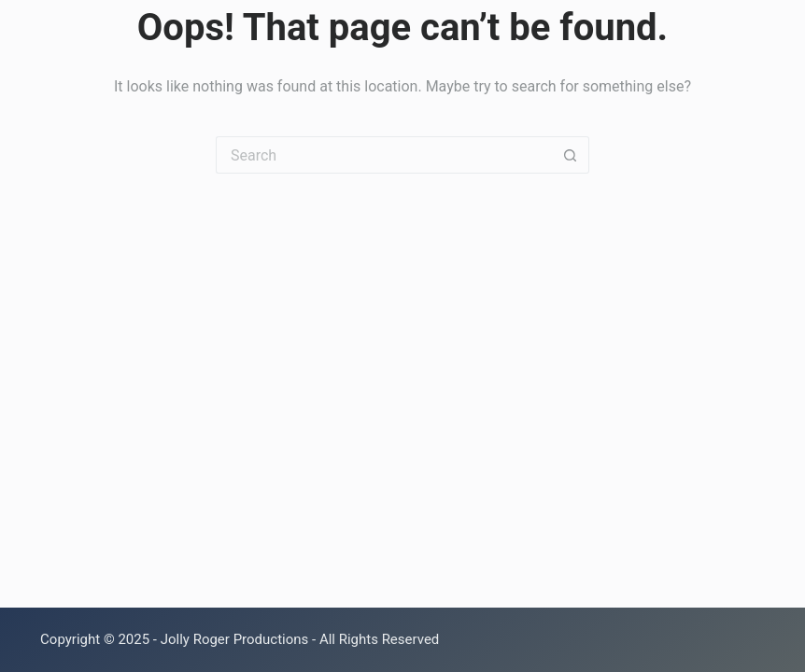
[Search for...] (384, 155)
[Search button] (571, 155)
